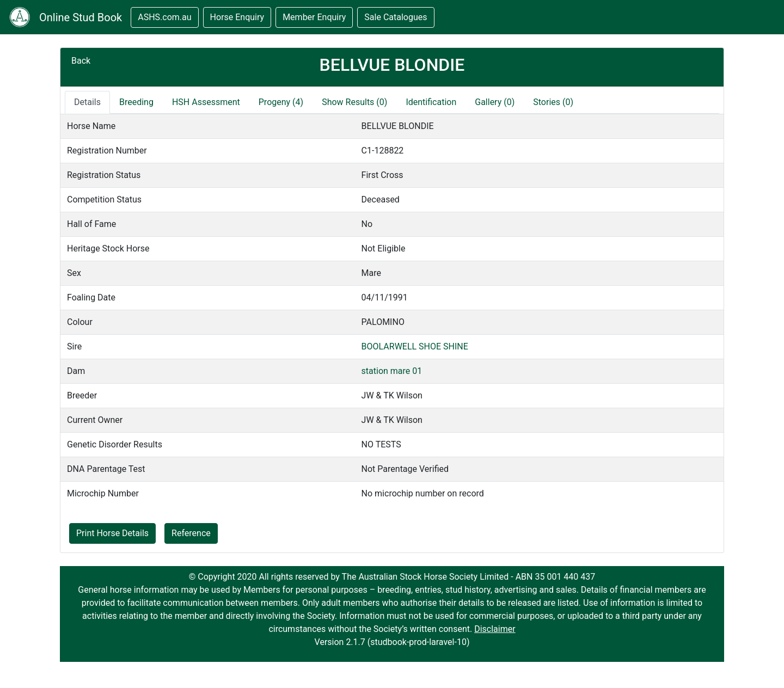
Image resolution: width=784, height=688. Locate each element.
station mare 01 (392, 371)
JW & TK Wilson (392, 395)
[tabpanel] (392, 310)
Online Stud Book (81, 17)
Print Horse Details (112, 533)
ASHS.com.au (164, 17)
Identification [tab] (431, 102)
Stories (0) (553, 102)
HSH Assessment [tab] (206, 102)
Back (81, 61)
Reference (191, 533)
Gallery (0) (495, 102)
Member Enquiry (314, 17)
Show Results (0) (354, 102)
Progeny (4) (281, 102)
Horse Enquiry (237, 17)
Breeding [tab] (136, 102)
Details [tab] (87, 102)
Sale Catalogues (396, 17)
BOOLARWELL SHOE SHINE (415, 346)
